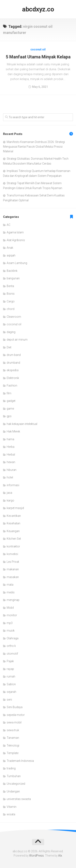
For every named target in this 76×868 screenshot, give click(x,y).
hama (10, 439)
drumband (13, 363)
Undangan (13, 791)
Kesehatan (13, 523)
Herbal (11, 455)
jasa (9, 493)
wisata (11, 814)
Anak (10, 248)
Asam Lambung (17, 263)
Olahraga (13, 638)
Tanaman (13, 738)
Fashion (12, 386)
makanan (13, 569)
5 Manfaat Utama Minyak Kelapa (38, 57)
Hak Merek (13, 431)
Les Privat (13, 562)
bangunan (13, 278)
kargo (10, 500)
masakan (13, 577)
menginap (13, 600)
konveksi (12, 554)
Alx (60, 856)
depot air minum (17, 340)
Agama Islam (15, 232)
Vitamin (12, 807)
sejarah (11, 692)
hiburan (12, 470)
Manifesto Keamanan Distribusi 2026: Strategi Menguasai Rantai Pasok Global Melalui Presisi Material (34, 147)
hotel (10, 477)
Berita (10, 286)
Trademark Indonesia (20, 761)
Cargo (11, 301)
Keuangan (13, 531)
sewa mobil (14, 722)
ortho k (11, 646)
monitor (12, 615)
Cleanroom (14, 317)
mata (10, 585)
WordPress (36, 856)
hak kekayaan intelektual (22, 424)
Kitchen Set (14, 539)
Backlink (12, 271)
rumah (11, 676)
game (10, 409)
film (9, 393)
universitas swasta (19, 799)
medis (11, 592)
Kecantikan (14, 516)
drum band (14, 355)
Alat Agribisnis (16, 240)
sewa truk (13, 730)
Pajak (10, 661)
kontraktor (13, 546)
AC (9, 225)
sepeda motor (16, 715)
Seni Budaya (15, 707)
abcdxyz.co (38, 9)
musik (11, 631)
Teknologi (13, 745)
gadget (11, 401)
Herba (11, 447)
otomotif (12, 654)
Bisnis (11, 294)
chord (11, 309)
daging (11, 332)
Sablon (11, 684)
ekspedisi (13, 370)
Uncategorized (16, 784)
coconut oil (38, 49)
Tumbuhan (14, 776)
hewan (11, 462)
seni (9, 700)
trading (11, 768)
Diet (9, 347)
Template (13, 753)
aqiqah (11, 255)
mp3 (10, 623)
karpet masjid (15, 508)
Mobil (10, 608)
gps (9, 416)
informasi (13, 485)
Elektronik (13, 378)
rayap (10, 669)
